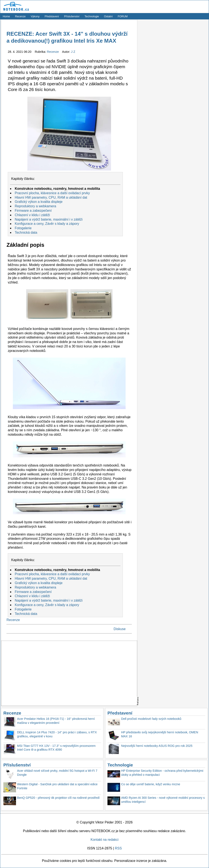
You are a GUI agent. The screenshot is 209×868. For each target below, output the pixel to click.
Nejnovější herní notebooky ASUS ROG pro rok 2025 (157, 746)
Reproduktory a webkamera (36, 206)
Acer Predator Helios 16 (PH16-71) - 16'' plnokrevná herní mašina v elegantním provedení (56, 721)
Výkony (35, 16)
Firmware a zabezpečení (33, 211)
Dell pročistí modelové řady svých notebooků (151, 719)
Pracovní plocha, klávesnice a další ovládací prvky (52, 193)
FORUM (123, 16)
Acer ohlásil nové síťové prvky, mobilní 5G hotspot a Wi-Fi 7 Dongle (57, 773)
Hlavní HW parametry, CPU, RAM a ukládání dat (51, 197)
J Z (73, 52)
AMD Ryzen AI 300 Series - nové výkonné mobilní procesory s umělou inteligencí (163, 800)
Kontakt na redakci (105, 840)
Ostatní (108, 16)
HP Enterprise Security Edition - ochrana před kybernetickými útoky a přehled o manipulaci (162, 773)
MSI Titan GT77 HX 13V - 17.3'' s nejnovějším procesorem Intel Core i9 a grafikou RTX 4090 (56, 748)
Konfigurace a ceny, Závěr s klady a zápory (47, 224)
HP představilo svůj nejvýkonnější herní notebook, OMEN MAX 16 (160, 734)
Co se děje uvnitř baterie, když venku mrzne (151, 784)
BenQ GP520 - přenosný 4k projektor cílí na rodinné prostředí (58, 798)
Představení (52, 16)
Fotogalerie (23, 228)
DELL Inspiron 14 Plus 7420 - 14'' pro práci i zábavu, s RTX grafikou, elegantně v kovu (57, 734)
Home (6, 16)
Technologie (92, 16)
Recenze (20, 16)
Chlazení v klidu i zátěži (32, 215)
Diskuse (120, 629)
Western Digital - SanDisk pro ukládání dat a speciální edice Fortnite (57, 786)
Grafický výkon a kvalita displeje (39, 202)
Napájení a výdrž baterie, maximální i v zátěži (49, 219)
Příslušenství (72, 16)
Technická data (26, 233)
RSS (118, 848)
